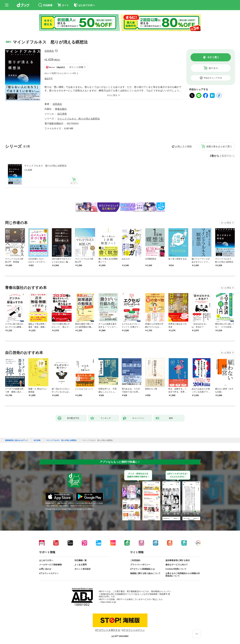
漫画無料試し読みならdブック (17, 440)
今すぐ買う (213, 57)
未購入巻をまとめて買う (219, 146)
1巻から (214, 156)
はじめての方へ (46, 560)
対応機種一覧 (81, 560)
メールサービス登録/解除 (50, 565)
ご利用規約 (135, 560)
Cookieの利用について (176, 569)
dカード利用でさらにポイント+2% (60, 73)
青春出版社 (61, 109)
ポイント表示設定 (83, 569)
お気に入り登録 (183, 146)
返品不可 (49, 79)
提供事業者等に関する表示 (178, 560)
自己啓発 (62, 114)
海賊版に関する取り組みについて (145, 573)
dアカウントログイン (49, 573)
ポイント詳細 (76, 67)
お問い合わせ (45, 569)
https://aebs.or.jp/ (108, 602)
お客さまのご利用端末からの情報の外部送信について (183, 575)
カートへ (213, 68)
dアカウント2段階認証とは (142, 569)
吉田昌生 (49, 51)
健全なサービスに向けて (177, 565)
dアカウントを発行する (108, 630)
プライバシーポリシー (140, 565)
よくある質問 (81, 565)
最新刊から (228, 156)
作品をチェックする (213, 78)
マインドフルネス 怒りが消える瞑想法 (45, 166)
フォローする (56, 51)
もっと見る (226, 223)
